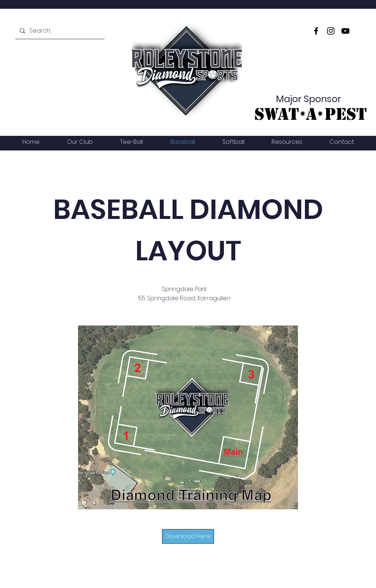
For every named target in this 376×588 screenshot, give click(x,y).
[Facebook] (316, 31)
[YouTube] (345, 31)
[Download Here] (188, 536)
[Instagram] (331, 31)
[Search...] (59, 31)
